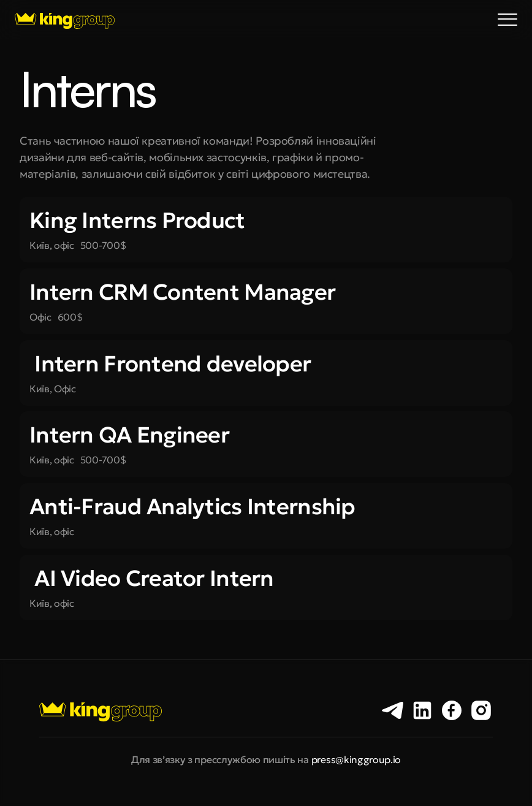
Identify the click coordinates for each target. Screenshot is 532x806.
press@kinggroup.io (356, 759)
